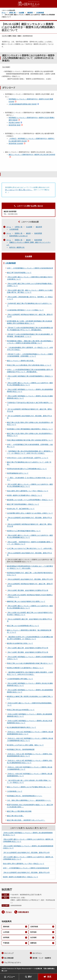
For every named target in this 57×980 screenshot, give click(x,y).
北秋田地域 (34, 927)
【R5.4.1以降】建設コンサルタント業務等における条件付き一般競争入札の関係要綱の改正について (30, 607)
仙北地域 (33, 937)
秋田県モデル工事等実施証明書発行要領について (24, 531)
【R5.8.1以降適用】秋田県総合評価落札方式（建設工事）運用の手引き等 (30, 585)
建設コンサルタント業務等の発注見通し (21, 361)
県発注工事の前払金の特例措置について (21, 710)
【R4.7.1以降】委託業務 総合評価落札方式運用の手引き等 (28, 652)
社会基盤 (21, 13)
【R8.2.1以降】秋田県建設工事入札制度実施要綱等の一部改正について (30, 377)
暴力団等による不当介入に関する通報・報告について (25, 745)
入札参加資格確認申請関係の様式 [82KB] (23, 104)
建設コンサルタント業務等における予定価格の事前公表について (29, 787)
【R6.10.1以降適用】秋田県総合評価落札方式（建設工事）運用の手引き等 (30, 525)
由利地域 (6, 937)
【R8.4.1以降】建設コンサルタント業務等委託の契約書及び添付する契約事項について (30, 278)
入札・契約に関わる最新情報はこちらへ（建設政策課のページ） (29, 800)
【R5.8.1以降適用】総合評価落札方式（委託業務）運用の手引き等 (30, 579)
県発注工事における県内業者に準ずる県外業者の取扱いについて (29, 365)
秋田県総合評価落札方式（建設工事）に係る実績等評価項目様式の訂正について (30, 574)
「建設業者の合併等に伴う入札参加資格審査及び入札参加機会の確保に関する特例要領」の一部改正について (30, 638)
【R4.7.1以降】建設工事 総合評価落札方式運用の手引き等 (28, 648)
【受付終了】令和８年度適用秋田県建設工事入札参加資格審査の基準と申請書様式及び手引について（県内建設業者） (30, 329)
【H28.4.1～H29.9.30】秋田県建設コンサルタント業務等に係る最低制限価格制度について (30, 775)
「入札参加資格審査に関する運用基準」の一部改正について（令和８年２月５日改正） (30, 349)
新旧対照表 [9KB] (15, 125)
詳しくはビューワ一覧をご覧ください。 (19, 190)
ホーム (4, 13)
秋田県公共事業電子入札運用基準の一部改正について (25, 668)
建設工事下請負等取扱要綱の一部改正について (23, 504)
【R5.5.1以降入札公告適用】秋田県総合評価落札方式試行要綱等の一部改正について (30, 596)
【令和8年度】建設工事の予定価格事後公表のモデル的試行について (30, 305)
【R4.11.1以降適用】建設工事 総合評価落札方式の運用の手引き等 (30, 620)
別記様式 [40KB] (14, 123)
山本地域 (6, 932)
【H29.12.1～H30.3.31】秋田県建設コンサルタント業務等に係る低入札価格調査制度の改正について (30, 739)
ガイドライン (37, 953)
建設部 (28, 233)
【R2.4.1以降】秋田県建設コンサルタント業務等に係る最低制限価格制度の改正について (30, 691)
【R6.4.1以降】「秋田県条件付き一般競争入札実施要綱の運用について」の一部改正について (30, 543)
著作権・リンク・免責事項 (42, 958)
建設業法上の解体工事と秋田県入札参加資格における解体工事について (30, 698)
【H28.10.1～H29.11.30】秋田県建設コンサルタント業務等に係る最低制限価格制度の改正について (30, 755)
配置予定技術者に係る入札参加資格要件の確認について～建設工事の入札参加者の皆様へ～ (30, 806)
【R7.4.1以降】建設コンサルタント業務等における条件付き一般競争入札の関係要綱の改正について (30, 485)
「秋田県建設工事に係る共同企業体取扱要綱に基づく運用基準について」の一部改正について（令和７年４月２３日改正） (30, 452)
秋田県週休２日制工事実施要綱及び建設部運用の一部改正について (30, 429)
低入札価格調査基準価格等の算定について (22, 727)
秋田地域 (33, 932)
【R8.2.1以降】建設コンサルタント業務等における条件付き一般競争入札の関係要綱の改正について (30, 384)
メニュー (11, 977)
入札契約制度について (15, 791)
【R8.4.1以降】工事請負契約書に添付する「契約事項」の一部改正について (30, 298)
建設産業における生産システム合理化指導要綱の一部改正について (30, 500)
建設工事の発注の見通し (15, 816)
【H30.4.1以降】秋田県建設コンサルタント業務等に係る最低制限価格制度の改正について (30, 715)
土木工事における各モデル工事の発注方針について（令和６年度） (30, 548)
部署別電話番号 (24, 912)
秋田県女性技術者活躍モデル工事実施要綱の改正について (27, 469)
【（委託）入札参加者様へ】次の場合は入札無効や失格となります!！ (29, 479)
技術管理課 (38, 233)
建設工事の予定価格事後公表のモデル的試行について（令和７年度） (29, 463)
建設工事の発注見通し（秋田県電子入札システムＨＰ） (26, 820)
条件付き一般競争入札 (17, 247)
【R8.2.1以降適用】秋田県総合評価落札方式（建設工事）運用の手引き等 (30, 316)
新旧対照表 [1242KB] (16, 143)
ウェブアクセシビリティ (13, 963)
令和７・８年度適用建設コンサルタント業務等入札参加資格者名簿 (30, 268)
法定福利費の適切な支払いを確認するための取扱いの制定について (30, 513)
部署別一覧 (19, 233)
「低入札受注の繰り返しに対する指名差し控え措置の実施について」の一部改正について (29, 781)
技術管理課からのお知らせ (18, 236)
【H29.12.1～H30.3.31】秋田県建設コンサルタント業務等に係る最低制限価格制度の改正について (30, 733)
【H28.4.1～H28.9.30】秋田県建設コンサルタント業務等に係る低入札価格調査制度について (30, 768)
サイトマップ (9, 953)
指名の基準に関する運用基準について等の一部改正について (28, 491)
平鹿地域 (6, 943)
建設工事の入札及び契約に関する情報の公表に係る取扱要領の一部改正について (30, 424)
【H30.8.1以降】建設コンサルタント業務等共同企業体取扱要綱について (30, 704)
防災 (49, 977)
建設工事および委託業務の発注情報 (19, 811)
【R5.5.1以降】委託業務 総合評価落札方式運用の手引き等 (28, 590)
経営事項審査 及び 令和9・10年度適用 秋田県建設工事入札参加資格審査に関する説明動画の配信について (30, 322)
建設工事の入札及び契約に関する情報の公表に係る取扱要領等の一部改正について (30, 435)
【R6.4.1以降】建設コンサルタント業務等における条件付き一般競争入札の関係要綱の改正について (30, 536)
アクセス (9, 912)
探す (30, 977)
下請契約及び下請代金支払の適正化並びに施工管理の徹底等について (30, 404)
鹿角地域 (6, 927)
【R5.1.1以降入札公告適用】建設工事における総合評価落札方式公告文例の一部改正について (30, 614)
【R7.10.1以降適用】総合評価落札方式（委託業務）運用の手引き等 (30, 417)
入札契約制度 (40, 13)
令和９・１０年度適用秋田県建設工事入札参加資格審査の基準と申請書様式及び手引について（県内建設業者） (30, 371)
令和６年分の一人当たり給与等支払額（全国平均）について (28, 458)
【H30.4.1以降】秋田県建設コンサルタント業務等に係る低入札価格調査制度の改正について (30, 722)
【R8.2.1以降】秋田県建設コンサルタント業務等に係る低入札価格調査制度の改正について (30, 397)
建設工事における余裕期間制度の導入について (23, 626)
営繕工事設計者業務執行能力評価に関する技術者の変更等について (30, 440)
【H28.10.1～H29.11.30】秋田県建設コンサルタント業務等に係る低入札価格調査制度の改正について (30, 762)
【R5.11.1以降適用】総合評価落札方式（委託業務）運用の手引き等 (30, 554)
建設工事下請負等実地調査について (19, 273)
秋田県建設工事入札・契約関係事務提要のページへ (25, 796)
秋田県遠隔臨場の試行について (18, 473)
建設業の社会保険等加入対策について (20, 643)
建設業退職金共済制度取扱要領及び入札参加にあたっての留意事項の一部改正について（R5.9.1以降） (30, 567)
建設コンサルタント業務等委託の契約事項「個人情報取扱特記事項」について (29, 631)
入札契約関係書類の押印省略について (20, 679)
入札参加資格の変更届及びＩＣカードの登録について (25, 310)
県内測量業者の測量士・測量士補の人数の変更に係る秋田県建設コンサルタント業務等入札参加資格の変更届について (30, 342)
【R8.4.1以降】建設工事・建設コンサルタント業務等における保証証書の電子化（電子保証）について (30, 291)
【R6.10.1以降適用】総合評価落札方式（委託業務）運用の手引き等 (30, 519)
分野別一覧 (12, 13)
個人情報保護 (9, 958)
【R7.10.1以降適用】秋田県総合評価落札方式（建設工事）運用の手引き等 (30, 410)
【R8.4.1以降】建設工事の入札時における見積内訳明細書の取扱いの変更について (30, 285)
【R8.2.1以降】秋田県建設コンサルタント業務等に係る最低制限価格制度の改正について (30, 391)
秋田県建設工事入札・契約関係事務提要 (21, 749)
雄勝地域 (33, 943)
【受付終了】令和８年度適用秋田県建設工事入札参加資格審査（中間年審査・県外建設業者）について (30, 335)
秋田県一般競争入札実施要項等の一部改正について (25, 495)
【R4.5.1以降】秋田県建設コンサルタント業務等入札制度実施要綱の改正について (30, 658)
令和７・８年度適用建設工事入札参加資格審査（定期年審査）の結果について (30, 446)
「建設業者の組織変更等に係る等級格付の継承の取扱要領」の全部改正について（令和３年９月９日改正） (30, 673)
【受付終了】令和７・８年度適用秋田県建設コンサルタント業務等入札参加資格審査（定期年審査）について (30, 355)
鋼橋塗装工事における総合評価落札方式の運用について (26, 601)
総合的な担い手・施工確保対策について (21, 509)
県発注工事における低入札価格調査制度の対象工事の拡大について (30, 663)
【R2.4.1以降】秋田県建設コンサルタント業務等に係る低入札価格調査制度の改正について (30, 684)
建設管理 (30, 13)
